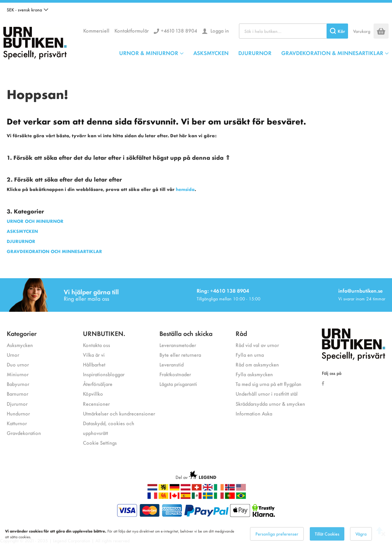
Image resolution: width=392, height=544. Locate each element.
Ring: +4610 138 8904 (223, 290)
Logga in (219, 30)
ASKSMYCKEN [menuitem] (211, 53)
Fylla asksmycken (254, 374)
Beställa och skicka (186, 333)
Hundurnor (18, 413)
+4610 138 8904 (179, 30)
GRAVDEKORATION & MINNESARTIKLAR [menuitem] (332, 53)
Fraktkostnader (175, 374)
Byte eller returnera (180, 355)
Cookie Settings (100, 442)
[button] (28, 10)
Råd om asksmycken (257, 364)
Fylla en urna (250, 355)
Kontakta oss (96, 345)
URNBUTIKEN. (104, 333)
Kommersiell (96, 30)
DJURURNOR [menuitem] (255, 53)
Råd (241, 333)
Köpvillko (93, 393)
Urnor (13, 355)
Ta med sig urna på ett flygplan (268, 384)
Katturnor (17, 423)
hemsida (185, 189)
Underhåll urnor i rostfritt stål (267, 393)
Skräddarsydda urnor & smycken (270, 404)
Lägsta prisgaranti (178, 384)
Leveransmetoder (178, 345)
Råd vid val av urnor (257, 345)
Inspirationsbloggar (104, 374)
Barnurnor (17, 393)
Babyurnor (18, 384)
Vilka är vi (94, 355)
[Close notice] (383, 538)
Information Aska (254, 413)
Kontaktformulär (132, 30)
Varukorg (362, 31)
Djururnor (17, 404)
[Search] (337, 31)
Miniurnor (18, 374)
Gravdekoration (24, 433)
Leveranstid (171, 364)
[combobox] (293, 31)
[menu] (254, 53)
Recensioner (96, 404)
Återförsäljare (98, 384)
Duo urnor (18, 364)
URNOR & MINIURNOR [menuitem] (149, 53)
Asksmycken (20, 345)
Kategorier (22, 333)
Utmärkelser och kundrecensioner (119, 413)
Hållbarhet (94, 364)
